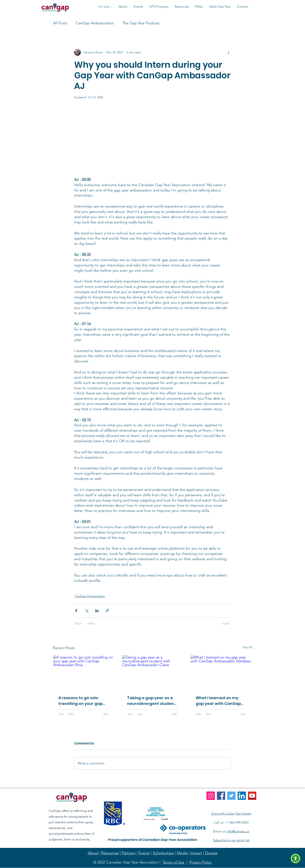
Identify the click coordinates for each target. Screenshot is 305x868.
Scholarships (163, 853)
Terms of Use (173, 862)
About (93, 853)
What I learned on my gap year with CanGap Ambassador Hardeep (218, 701)
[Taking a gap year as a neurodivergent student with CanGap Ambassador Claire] (153, 672)
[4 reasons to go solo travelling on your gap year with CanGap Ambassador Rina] (84, 672)
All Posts (60, 23)
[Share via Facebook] (76, 611)
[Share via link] (107, 611)
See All (247, 647)
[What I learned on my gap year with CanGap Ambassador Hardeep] (221, 672)
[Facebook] (221, 796)
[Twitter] (231, 796)
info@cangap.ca (238, 831)
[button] (105, 7)
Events (144, 853)
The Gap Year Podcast (141, 23)
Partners (129, 853)
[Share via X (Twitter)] (87, 611)
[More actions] (228, 52)
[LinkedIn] (242, 796)
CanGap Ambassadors (95, 23)
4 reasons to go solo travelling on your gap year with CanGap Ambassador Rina (80, 701)
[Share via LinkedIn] (97, 611)
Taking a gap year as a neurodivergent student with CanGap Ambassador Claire (151, 701)
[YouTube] (252, 796)
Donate (211, 853)
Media (182, 853)
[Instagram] (211, 796)
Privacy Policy (200, 862)
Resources (110, 853)
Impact (196, 853)
